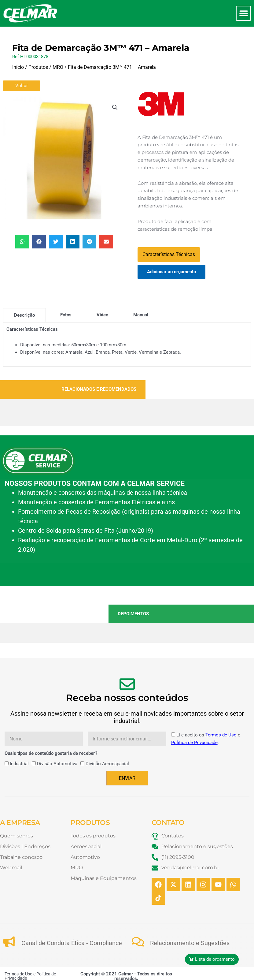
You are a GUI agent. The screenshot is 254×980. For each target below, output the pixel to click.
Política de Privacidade (194, 743)
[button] (243, 13)
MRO (58, 67)
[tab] (24, 315)
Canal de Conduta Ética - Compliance (72, 943)
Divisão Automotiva (57, 764)
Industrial (19, 764)
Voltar (22, 86)
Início (18, 67)
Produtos (38, 67)
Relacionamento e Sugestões (190, 943)
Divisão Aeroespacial (107, 764)
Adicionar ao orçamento (171, 272)
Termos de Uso (221, 735)
